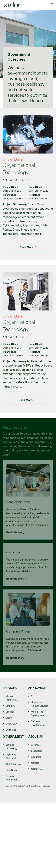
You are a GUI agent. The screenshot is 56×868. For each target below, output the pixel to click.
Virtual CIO (11, 724)
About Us (36, 757)
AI (32, 696)
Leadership (37, 751)
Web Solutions (13, 764)
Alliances (36, 745)
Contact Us (37, 769)
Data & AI (10, 706)
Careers (35, 763)
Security (10, 712)
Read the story (17, 532)
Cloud (9, 718)
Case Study (11, 770)
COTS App (11, 730)
